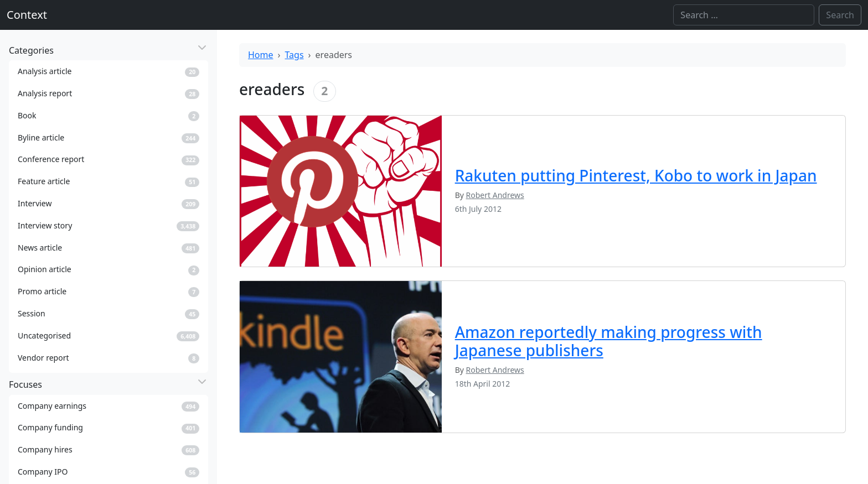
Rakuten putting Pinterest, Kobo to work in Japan (636, 175)
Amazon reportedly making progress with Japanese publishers (609, 341)
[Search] (744, 15)
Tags (294, 55)
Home (261, 55)
